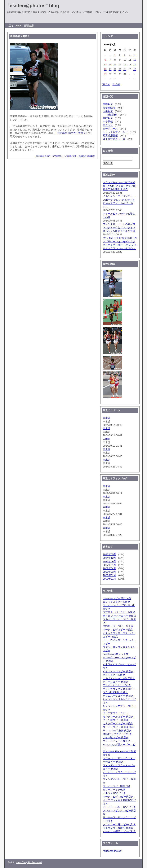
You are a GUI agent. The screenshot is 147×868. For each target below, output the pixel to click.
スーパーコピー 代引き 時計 (118, 727)
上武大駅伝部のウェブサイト (72, 133)
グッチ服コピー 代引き (116, 720)
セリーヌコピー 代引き (116, 682)
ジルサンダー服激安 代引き (118, 828)
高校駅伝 (108, 118)
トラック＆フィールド (115, 132)
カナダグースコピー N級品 (118, 723)
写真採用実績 (110, 136)
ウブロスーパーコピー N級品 (119, 612)
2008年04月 (109, 568)
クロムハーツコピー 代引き (118, 696)
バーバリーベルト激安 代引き (119, 807)
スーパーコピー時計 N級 (116, 786)
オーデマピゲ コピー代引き (118, 797)
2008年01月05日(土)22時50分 (49, 156)
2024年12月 (109, 558)
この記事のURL (70, 156)
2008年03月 (109, 572)
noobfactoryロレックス (116, 654)
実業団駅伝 (109, 108)
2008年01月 (109, 579)
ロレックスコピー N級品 (116, 602)
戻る (11, 26)
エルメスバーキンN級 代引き (119, 678)
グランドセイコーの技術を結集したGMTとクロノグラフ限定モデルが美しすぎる (119, 186)
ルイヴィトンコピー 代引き (118, 671)
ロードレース (110, 129)
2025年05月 (109, 554)
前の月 (106, 84)
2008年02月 (109, 575)
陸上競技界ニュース (114, 139)
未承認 (107, 418)
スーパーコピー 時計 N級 (117, 598)
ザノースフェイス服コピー (118, 741)
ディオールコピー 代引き (117, 685)
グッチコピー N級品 (114, 675)
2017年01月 (109, 565)
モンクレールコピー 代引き (118, 717)
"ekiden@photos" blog (33, 6)
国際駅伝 (108, 104)
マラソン (108, 125)
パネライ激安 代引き (114, 793)
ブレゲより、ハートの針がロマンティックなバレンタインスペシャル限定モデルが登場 (119, 228)
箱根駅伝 (112, 115)
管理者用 (29, 26)
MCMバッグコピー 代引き (117, 734)
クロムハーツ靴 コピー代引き (119, 824)
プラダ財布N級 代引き (115, 692)
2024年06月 (109, 561)
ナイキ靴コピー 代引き (116, 737)
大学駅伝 (108, 111)
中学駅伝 (108, 122)
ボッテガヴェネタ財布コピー (119, 689)
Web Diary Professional (29, 862)
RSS (19, 26)
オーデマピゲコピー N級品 (118, 630)
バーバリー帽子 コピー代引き (119, 831)
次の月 (116, 84)
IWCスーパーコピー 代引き (118, 626)
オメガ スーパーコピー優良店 (119, 616)
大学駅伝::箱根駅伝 (87, 156)
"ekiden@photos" (112, 851)
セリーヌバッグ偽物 (114, 790)
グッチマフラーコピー (115, 713)
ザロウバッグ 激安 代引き (117, 731)
